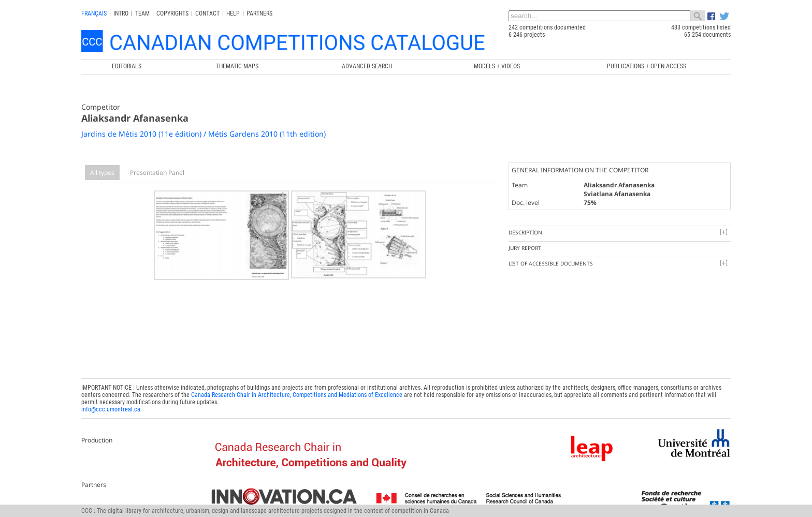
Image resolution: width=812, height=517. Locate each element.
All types (102, 173)
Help (233, 13)
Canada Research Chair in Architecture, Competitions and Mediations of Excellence (297, 393)
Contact (207, 13)
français (94, 13)
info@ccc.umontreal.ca (111, 407)
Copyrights (172, 13)
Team (142, 13)
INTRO (121, 13)
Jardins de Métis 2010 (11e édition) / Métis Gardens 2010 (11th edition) (204, 134)
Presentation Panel (157, 173)
